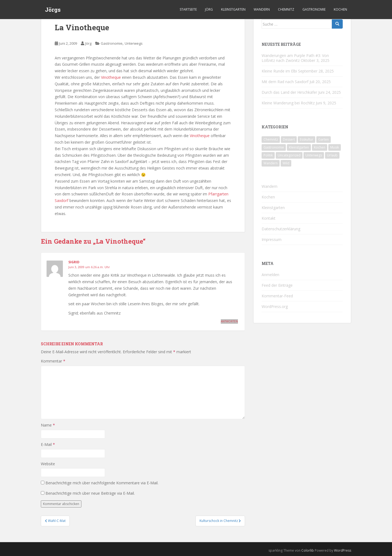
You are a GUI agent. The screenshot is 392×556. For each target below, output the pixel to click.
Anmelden (270, 275)
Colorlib (308, 550)
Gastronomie (314, 9)
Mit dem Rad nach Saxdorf (285, 82)
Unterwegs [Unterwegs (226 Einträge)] (314, 155)
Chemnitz (286, 9)
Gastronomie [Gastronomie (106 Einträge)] (274, 147)
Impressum (272, 239)
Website (48, 464)
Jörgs (53, 10)
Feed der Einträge (277, 285)
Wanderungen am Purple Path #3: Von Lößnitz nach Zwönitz (295, 58)
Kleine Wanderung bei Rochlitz (288, 103)
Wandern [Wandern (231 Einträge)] (271, 163)
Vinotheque (111, 77)
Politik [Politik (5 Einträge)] (268, 155)
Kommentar (53, 361)
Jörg (209, 9)
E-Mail (48, 444)
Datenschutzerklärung (281, 229)
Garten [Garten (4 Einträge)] (324, 139)
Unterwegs (134, 43)
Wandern (262, 9)
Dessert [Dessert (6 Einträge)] (289, 139)
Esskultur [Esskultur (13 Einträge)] (307, 139)
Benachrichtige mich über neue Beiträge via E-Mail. (90, 493)
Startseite (188, 9)
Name (48, 425)
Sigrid (74, 262)
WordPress (343, 550)
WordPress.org (275, 306)
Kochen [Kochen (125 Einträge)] (320, 147)
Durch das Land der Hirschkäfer (289, 92)
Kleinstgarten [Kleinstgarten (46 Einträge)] (299, 147)
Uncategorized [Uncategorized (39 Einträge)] (289, 155)
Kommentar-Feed (277, 296)
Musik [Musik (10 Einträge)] (335, 147)
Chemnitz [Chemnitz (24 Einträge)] (271, 139)
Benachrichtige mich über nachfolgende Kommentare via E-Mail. (102, 483)
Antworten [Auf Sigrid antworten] (229, 321)
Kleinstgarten (233, 9)
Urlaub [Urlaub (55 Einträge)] (332, 155)
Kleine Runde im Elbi (279, 71)
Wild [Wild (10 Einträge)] (286, 163)
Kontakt (269, 218)
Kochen (340, 9)
